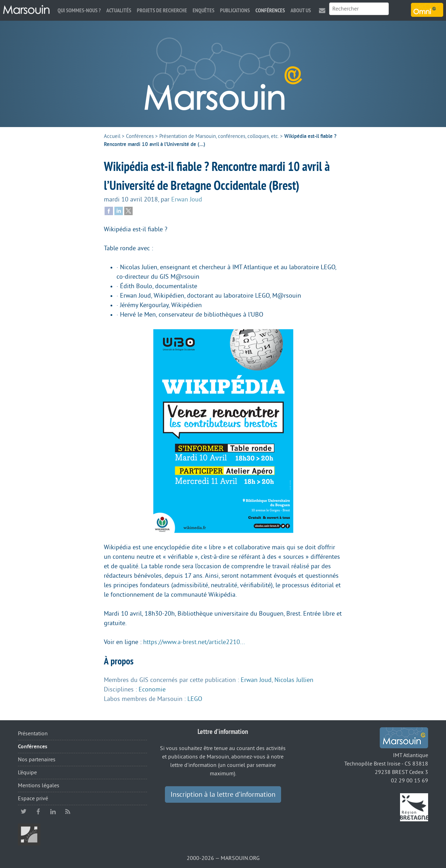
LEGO (195, 699)
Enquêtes (204, 10)
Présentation (33, 734)
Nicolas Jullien (294, 680)
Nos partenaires (37, 760)
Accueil (112, 136)
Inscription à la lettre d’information (223, 795)
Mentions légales (39, 786)
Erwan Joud (187, 199)
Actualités (119, 10)
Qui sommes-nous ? (79, 10)
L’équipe (27, 773)
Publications (235, 10)
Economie (152, 689)
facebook (38, 811)
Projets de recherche (162, 10)
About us (301, 10)
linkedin (53, 811)
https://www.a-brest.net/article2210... (194, 642)
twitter (24, 811)
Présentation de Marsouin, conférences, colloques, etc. (219, 136)
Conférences (270, 10)
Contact (322, 10)
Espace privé (33, 799)
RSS (68, 811)
